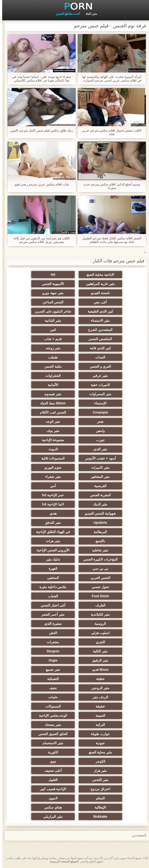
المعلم (98, 798)
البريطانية (98, 532)
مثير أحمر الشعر (51, 614)
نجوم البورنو (51, 467)
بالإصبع (98, 541)
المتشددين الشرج (98, 330)
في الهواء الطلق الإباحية (51, 532)
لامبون (51, 798)
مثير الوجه (51, 422)
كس (51, 330)
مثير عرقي (98, 376)
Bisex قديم (98, 670)
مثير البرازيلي (51, 817)
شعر (98, 422)
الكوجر (98, 761)
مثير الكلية (98, 651)
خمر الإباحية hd (51, 495)
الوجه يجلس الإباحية (51, 715)
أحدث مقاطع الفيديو (66, 14)
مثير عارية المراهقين (98, 284)
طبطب (51, 357)
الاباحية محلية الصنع (98, 275)
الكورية (51, 752)
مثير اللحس (98, 780)
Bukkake (98, 817)
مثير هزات (51, 541)
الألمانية (51, 385)
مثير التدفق (51, 523)
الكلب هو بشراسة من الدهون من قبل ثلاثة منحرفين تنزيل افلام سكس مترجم (39, 240)
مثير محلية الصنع (98, 752)
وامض (98, 431)
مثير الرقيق (98, 660)
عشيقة (98, 706)
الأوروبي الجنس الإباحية (51, 550)
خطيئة (98, 679)
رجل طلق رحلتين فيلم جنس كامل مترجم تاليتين (39, 130)
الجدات (98, 357)
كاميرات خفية (98, 385)
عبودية (98, 743)
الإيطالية (98, 807)
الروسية (98, 624)
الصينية (98, 715)
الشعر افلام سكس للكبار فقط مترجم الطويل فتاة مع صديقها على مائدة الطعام (110, 240)
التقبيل (51, 780)
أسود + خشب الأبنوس (98, 458)
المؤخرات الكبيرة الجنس (98, 559)
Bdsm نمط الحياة (51, 403)
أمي (51, 486)
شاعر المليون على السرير (51, 311)
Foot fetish (98, 596)
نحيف (51, 688)
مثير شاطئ (98, 550)
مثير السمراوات (98, 394)
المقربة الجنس (98, 495)
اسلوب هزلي (98, 633)
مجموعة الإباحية (51, 440)
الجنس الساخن (51, 302)
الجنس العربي (98, 578)
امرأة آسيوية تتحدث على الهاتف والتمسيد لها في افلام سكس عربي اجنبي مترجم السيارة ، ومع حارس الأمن (110, 79)
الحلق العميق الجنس (51, 734)
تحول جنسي (98, 587)
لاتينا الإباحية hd (51, 504)
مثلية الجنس (51, 366)
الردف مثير (98, 697)
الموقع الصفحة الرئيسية (62, 861)
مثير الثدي (98, 449)
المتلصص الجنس (98, 339)
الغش (51, 633)
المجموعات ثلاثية (51, 458)
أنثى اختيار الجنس (51, 605)
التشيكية (51, 679)
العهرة (51, 569)
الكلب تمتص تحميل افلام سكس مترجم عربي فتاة (110, 132)
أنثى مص (98, 302)
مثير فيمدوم (51, 394)
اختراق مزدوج (98, 789)
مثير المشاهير (98, 477)
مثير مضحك (51, 725)
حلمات (51, 697)
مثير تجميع (51, 670)
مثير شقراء (51, 477)
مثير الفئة (89, 14)
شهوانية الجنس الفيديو (98, 513)
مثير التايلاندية (98, 614)
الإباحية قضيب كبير (51, 789)
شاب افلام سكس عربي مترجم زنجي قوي (40, 184)
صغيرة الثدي (51, 624)
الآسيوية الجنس (51, 284)
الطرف (98, 605)
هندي (51, 513)
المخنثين (51, 578)
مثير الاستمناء (98, 321)
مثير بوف (51, 431)
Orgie (51, 660)
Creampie (98, 412)
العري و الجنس (98, 366)
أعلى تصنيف (51, 771)
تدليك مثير (51, 559)
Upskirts (98, 523)
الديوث (51, 449)
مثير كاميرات (98, 467)
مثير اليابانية (51, 321)
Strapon (51, 651)
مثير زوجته (51, 348)
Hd (51, 275)
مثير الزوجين (98, 688)
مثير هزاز (98, 771)
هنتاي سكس (51, 807)
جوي (51, 761)
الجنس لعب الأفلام (51, 412)
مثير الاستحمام (51, 743)
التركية (98, 725)
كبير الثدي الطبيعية (98, 311)
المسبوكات (51, 706)
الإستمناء (98, 403)
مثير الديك (98, 504)
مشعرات (51, 642)
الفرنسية (98, 486)
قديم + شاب (51, 339)
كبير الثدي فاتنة (98, 348)
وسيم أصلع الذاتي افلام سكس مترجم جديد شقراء (110, 186)
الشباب (51, 596)
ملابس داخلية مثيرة (51, 587)
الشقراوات (51, 376)
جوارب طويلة (98, 734)
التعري (98, 642)
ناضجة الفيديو (98, 293)
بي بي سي (98, 569)
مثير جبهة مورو (51, 293)
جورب (98, 440)
